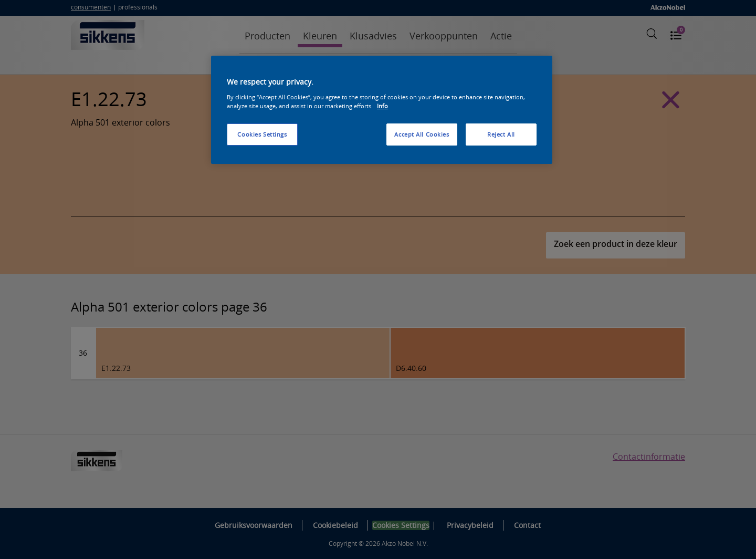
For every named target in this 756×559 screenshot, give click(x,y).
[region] (382, 110)
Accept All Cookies (422, 134)
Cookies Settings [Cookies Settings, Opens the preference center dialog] (262, 134)
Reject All (501, 134)
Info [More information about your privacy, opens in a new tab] (382, 106)
